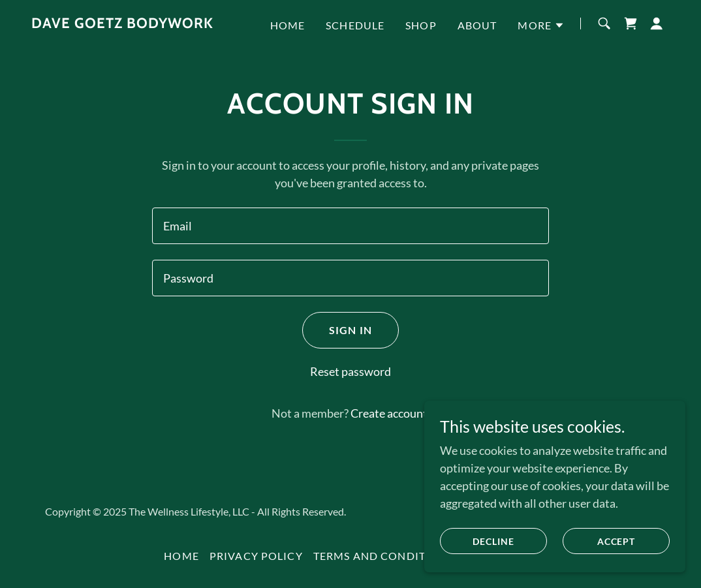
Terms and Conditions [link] (383, 556)
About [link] (477, 25)
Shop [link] (421, 25)
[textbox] (350, 226)
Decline (493, 541)
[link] (122, 23)
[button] (541, 25)
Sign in (350, 330)
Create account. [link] (390, 413)
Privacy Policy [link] (256, 556)
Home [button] (181, 556)
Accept (616, 541)
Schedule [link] (355, 25)
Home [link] (288, 25)
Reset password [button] (350, 371)
